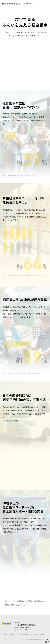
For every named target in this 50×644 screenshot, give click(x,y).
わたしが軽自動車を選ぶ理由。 (26, 625)
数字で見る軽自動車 (22, 627)
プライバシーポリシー (23, 630)
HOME (17, 623)
